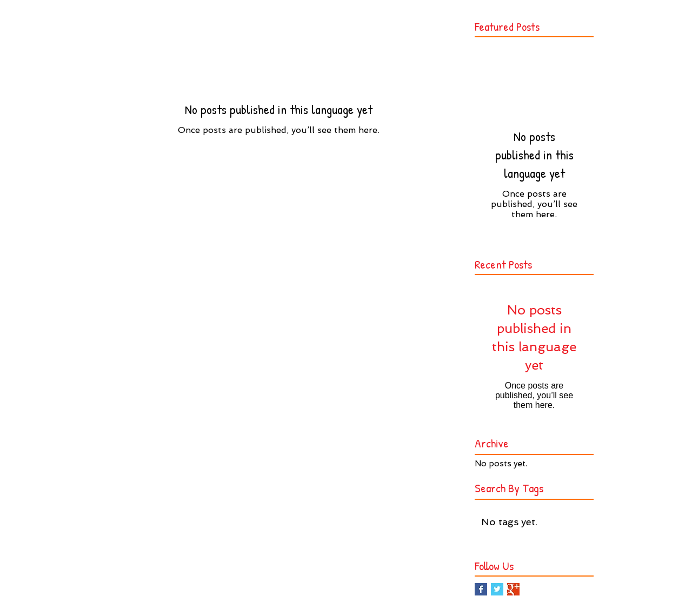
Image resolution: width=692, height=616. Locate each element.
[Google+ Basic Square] (513, 589)
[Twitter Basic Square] (497, 589)
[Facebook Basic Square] (481, 589)
